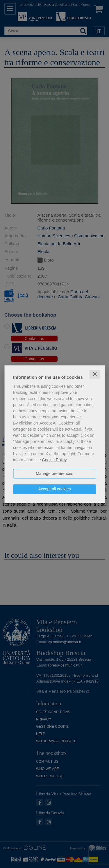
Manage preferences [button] (54, 474)
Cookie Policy (54, 460)
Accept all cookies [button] (54, 489)
